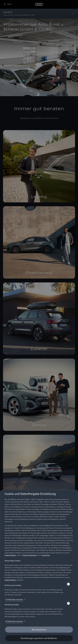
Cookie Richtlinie (10, 555)
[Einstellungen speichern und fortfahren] (39, 638)
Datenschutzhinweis (30, 555)
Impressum (46, 555)
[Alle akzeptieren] (39, 630)
